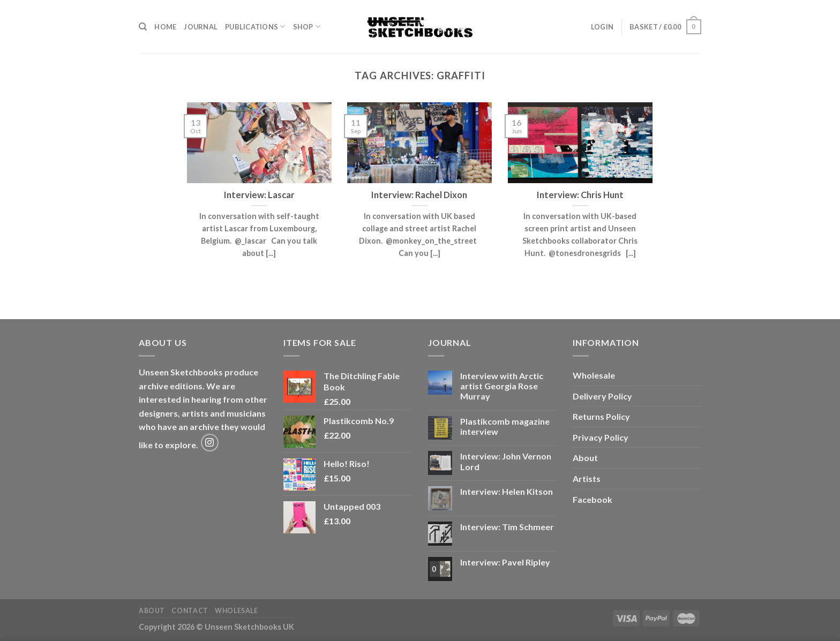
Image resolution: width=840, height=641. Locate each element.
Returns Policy (601, 416)
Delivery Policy (602, 396)
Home (165, 27)
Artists (587, 478)
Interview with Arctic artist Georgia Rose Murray (502, 386)
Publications (255, 27)
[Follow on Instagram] (210, 443)
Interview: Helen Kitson (507, 491)
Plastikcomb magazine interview (505, 426)
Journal (201, 27)
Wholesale (594, 375)
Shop (307, 27)
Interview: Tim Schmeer (507, 527)
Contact (190, 611)
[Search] (143, 27)
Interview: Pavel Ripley (505, 562)
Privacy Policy (601, 437)
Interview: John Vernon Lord (506, 461)
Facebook (592, 499)
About (585, 458)
